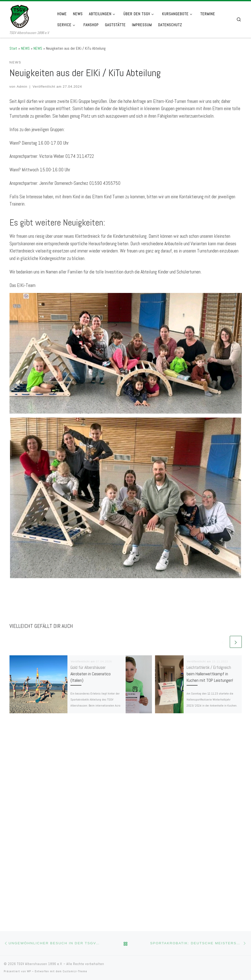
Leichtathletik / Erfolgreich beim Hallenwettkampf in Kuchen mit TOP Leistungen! (210, 674)
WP (29, 789)
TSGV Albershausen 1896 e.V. (40, 782)
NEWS (25, 48)
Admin (22, 87)
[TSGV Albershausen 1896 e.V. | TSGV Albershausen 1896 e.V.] (29, 16)
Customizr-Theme (75, 789)
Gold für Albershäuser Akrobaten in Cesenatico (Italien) (91, 674)
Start (13, 48)
